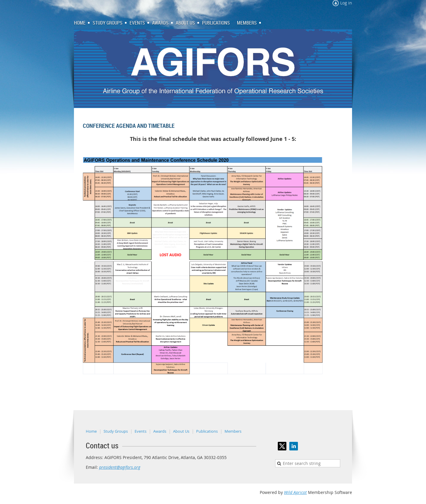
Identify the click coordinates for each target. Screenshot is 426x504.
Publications (207, 431)
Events (141, 431)
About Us (181, 431)
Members (233, 431)
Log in (346, 3)
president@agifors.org (120, 467)
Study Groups (116, 431)
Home (91, 431)
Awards (160, 431)
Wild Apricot (295, 492)
